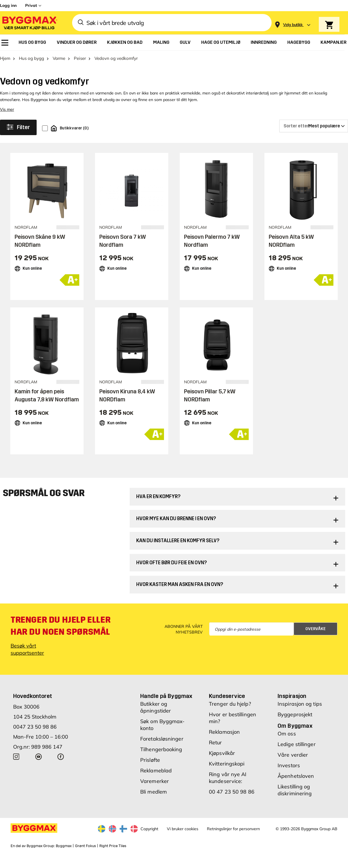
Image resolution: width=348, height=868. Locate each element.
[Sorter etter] (314, 126)
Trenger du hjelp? (230, 704)
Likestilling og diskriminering (295, 790)
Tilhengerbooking (161, 749)
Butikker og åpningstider (156, 707)
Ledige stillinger (297, 744)
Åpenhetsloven (296, 776)
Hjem (5, 58)
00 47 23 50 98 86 (232, 792)
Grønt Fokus (85, 846)
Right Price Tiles (113, 846)
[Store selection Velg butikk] (293, 25)
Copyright (149, 829)
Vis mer (7, 109)
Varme (59, 58)
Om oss (287, 734)
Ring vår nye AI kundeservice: (228, 778)
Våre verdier (293, 755)
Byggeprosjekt (295, 714)
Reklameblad (156, 771)
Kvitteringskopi (227, 764)
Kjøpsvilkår (222, 753)
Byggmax (64, 846)
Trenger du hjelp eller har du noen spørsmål (61, 626)
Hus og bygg (31, 58)
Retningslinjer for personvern (233, 829)
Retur (215, 742)
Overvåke (316, 629)
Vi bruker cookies (183, 829)
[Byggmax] (29, 23)
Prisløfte (150, 760)
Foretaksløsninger (162, 739)
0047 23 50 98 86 (35, 727)
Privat (31, 5)
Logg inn (8, 5)
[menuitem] (5, 43)
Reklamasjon (224, 732)
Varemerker (155, 781)
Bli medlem (154, 792)
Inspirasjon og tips (300, 704)
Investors (289, 765)
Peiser (80, 58)
